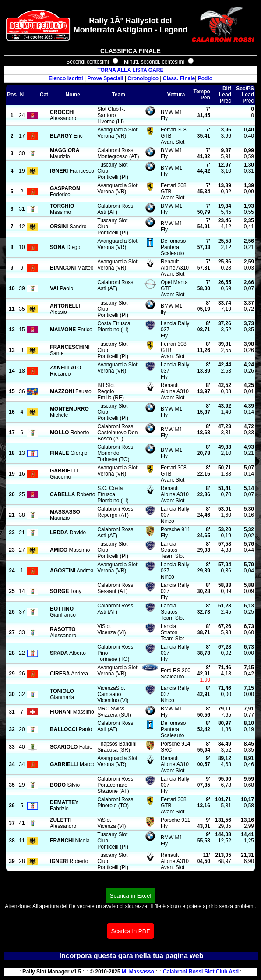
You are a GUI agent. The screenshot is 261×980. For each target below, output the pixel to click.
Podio (205, 78)
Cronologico (143, 78)
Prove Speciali (106, 78)
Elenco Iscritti (66, 78)
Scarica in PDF (131, 931)
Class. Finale (179, 78)
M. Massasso (138, 972)
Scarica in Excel (131, 896)
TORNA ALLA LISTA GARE (130, 70)
